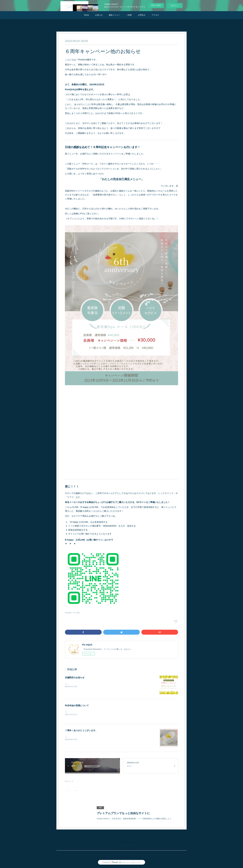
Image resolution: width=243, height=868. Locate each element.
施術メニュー (114, 15)
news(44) (68, 613)
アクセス (155, 15)
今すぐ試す (156, 5)
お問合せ (142, 15)
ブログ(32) (76, 613)
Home (86, 15)
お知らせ (99, 15)
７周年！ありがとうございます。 (81, 731)
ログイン (175, 5)
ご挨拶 (129, 15)
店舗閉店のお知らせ (75, 678)
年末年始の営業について (77, 706)
